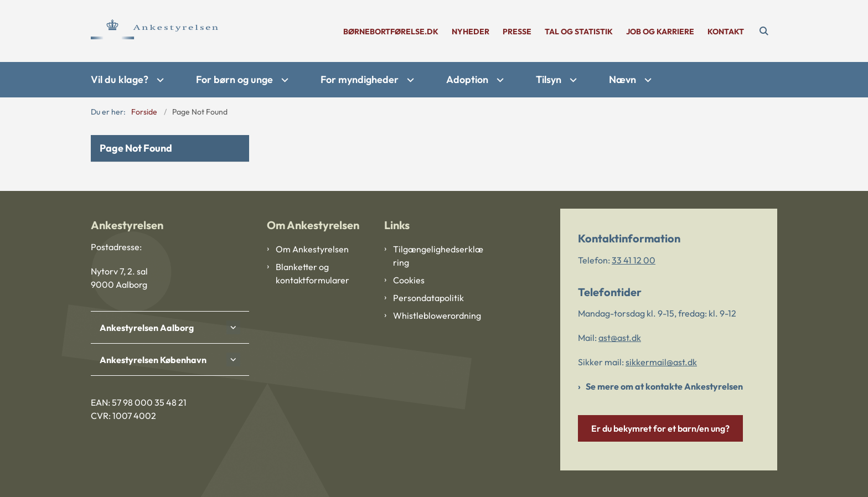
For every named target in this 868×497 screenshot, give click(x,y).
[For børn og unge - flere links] (283, 80)
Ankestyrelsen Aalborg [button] (147, 328)
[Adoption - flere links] (499, 80)
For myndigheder (360, 79)
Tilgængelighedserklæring (438, 256)
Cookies (409, 280)
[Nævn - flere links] (647, 80)
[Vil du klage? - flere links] (159, 80)
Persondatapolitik (428, 298)
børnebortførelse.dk (391, 32)
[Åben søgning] (764, 31)
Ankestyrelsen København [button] (153, 360)
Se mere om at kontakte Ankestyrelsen (664, 386)
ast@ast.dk (620, 338)
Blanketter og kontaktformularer (312, 273)
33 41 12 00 (634, 260)
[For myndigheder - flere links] (409, 80)
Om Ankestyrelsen (312, 249)
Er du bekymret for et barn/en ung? (660, 428)
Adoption (467, 79)
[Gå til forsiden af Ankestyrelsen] (154, 31)
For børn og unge (234, 79)
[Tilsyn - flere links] (572, 80)
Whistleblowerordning (437, 315)
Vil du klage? (120, 79)
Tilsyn (549, 79)
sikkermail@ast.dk (661, 362)
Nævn (622, 79)
